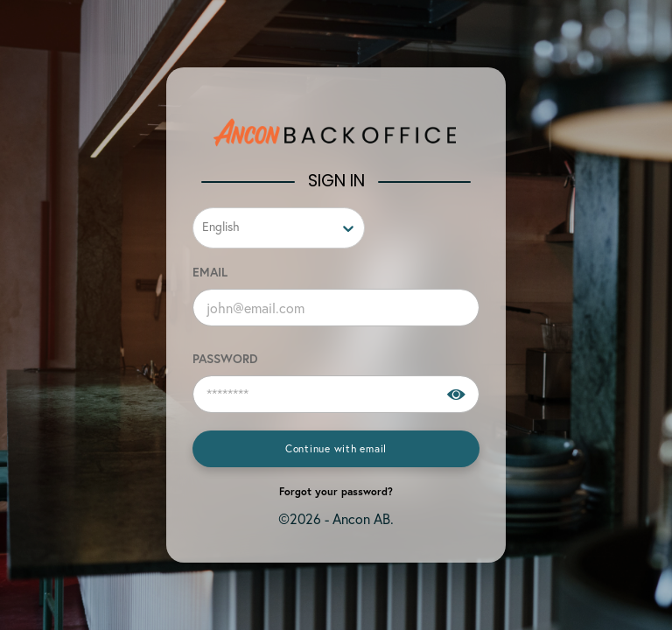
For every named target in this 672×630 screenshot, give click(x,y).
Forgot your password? (336, 491)
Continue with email (336, 448)
